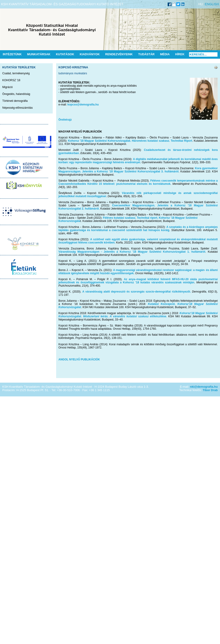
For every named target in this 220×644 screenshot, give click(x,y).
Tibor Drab (210, 390)
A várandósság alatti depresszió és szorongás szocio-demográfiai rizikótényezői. (136, 292)
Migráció (7, 87)
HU (201, 4)
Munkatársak (39, 54)
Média (165, 54)
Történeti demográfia (15, 101)
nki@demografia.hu (204, 387)
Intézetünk (12, 54)
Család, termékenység (16, 73)
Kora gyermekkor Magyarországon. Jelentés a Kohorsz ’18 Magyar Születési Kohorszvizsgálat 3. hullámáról (138, 170)
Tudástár (146, 54)
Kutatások (65, 54)
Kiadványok (90, 54)
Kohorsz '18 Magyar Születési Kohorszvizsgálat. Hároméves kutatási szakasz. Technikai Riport (130, 141)
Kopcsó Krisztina (73, 67)
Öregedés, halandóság (16, 94)
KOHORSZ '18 (11, 80)
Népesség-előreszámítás (18, 108)
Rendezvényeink (119, 54)
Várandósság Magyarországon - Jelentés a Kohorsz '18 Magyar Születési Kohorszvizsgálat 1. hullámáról (132, 252)
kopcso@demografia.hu (83, 105)
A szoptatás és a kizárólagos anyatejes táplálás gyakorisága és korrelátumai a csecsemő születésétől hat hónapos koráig (138, 229)
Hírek (180, 54)
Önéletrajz (65, 120)
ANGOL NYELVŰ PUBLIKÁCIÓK (79, 359)
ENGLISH (212, 4)
